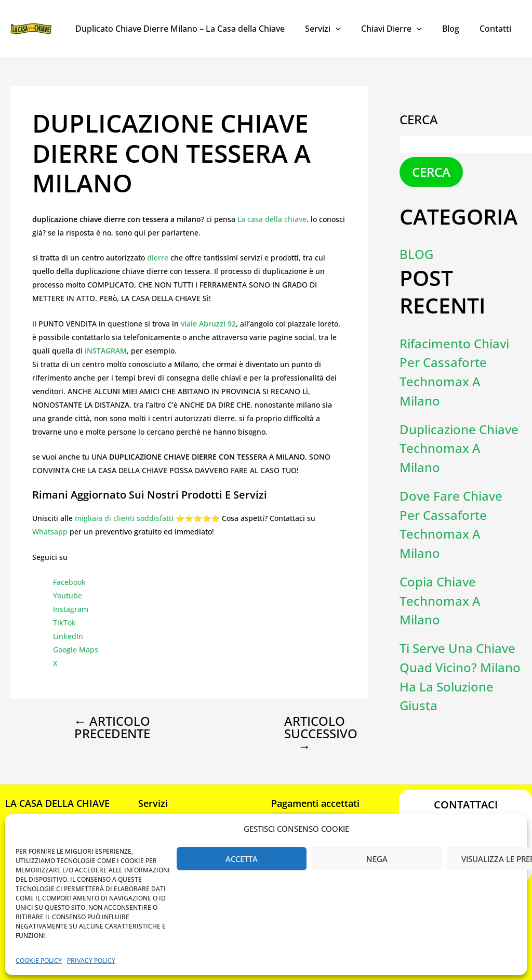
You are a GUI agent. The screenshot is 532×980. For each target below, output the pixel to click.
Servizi (336, 29)
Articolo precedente (112, 727)
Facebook (69, 582)
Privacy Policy (91, 961)
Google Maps (76, 650)
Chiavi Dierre (401, 29)
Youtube (68, 596)
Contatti (497, 29)
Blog (456, 29)
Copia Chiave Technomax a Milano (440, 596)
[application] (349, 29)
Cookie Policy (39, 961)
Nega (377, 859)
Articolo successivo (314, 734)
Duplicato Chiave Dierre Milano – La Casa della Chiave (197, 29)
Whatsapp (50, 532)
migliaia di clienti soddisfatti (124, 518)
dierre (159, 258)
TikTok (64, 623)
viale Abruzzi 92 (208, 324)
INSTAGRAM (106, 351)
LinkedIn (68, 636)
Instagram (71, 609)
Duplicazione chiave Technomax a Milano (459, 446)
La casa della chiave (272, 219)
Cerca (419, 119)
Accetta (242, 859)
